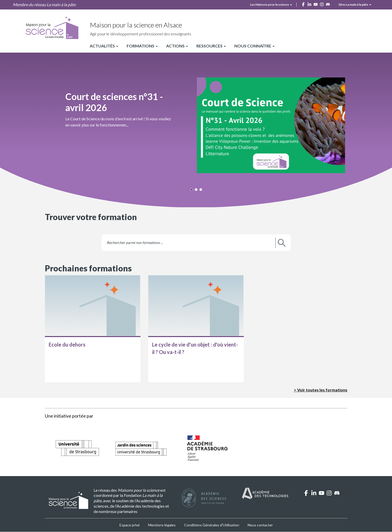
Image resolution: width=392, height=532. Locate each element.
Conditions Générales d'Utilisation (212, 525)
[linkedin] (309, 4)
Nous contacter (260, 525)
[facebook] (303, 4)
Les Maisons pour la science (271, 4)
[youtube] (316, 4)
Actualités (104, 46)
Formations (142, 46)
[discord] (328, 4)
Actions (177, 46)
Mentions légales (162, 525)
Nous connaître (254, 46)
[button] (196, 119)
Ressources (211, 46)
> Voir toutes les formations (321, 390)
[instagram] (322, 4)
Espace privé (130, 525)
